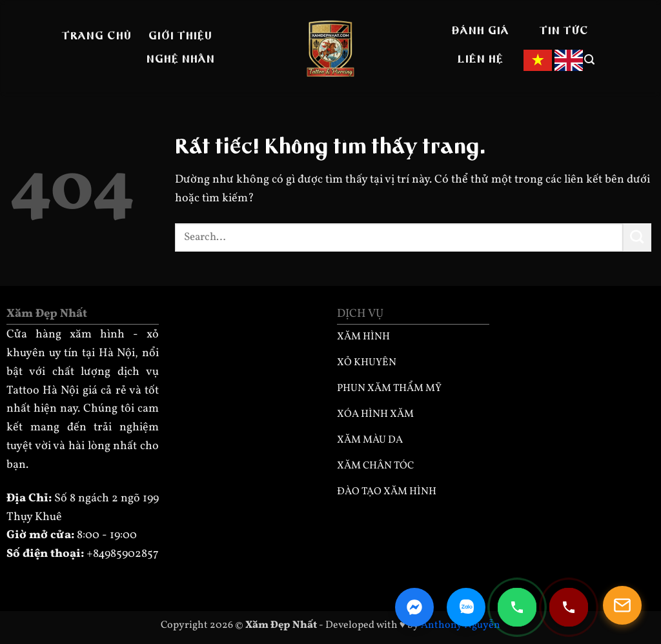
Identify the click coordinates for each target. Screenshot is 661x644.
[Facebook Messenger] (414, 607)
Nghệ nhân (181, 60)
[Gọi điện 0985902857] (517, 607)
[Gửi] (637, 237)
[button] (590, 60)
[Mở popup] (622, 605)
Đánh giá (481, 32)
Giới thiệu (180, 37)
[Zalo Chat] (466, 607)
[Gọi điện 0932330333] (569, 607)
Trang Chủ (97, 37)
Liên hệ (481, 60)
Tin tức (564, 32)
